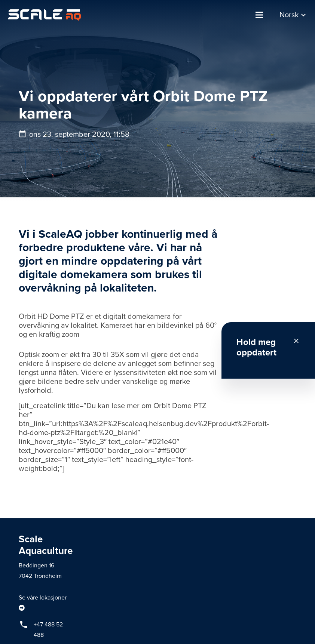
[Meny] (259, 15)
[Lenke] (44, 15)
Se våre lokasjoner (43, 598)
